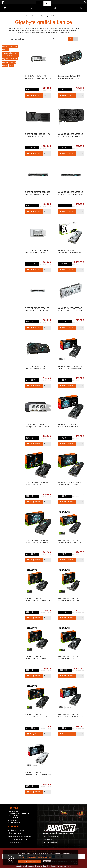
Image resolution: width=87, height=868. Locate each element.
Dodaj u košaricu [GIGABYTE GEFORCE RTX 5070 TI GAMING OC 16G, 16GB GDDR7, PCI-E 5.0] (34, 154)
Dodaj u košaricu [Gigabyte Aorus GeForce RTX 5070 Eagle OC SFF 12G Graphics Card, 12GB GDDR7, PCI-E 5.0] (34, 95)
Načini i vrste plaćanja (50, 836)
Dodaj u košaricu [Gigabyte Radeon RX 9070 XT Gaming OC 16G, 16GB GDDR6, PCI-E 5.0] (34, 444)
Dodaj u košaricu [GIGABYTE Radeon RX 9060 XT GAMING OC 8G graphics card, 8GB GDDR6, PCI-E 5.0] (67, 386)
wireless (13, 62)
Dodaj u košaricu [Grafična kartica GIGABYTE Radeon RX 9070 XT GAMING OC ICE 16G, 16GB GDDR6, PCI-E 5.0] (34, 792)
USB (11, 66)
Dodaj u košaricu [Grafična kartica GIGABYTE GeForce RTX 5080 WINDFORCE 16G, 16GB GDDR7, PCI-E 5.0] (34, 734)
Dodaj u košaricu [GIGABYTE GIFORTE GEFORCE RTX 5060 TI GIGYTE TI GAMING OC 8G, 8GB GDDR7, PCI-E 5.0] (67, 212)
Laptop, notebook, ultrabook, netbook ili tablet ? (59, 833)
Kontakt (46, 830)
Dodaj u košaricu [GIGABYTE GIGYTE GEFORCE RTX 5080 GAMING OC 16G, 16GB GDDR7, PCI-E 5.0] (34, 386)
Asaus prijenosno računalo (10, 54)
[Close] (30, 861)
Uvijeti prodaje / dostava (16, 830)
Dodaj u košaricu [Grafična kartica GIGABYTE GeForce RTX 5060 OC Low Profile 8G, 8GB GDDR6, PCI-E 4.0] (67, 618)
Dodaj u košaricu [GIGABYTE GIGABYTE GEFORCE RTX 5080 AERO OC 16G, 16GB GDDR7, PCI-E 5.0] (67, 270)
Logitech (5, 46)
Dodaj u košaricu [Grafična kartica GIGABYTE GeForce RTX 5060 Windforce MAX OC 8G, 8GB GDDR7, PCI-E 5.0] (34, 676)
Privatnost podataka (15, 833)
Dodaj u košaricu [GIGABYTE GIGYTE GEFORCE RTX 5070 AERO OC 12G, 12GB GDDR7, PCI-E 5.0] (67, 328)
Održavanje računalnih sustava (18, 839)
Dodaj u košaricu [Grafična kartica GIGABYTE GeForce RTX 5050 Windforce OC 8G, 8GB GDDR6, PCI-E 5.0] (34, 618)
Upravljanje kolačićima (51, 842)
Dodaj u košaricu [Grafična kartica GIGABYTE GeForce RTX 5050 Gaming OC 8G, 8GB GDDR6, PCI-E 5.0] (67, 560)
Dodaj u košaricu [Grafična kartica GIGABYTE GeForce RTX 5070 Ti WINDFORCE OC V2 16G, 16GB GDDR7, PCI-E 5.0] (67, 676)
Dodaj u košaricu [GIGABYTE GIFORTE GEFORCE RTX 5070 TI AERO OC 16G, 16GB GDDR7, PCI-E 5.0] (34, 270)
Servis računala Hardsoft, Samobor (19, 836)
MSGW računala (49, 839)
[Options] (47, 861)
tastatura (5, 50)
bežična (5, 66)
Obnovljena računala (15, 842)
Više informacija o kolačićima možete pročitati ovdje (35, 858)
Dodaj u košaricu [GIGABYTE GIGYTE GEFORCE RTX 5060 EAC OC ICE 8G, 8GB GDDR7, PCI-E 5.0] (34, 328)
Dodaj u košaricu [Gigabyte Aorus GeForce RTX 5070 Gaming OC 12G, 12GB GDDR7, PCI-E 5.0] (67, 95)
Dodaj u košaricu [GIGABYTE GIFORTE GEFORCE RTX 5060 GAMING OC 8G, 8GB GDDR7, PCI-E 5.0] (34, 212)
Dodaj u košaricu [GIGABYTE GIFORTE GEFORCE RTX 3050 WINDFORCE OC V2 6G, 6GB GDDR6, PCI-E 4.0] (67, 154)
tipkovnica (14, 46)
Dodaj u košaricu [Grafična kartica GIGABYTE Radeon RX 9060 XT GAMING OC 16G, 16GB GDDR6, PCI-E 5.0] (67, 734)
